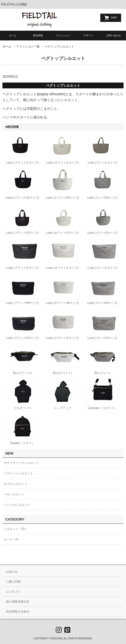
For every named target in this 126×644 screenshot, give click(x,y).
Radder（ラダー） (22, 443)
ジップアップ (62, 408)
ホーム (13, 35)
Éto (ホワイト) (62, 373)
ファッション (63, 35)
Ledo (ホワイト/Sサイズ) (62, 233)
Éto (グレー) (102, 373)
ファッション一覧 (28, 47)
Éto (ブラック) (22, 373)
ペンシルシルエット (17, 505)
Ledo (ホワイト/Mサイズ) (62, 198)
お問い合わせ (114, 35)
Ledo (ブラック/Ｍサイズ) (22, 198)
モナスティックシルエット (22, 463)
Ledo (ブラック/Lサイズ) (23, 163)
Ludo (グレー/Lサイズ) (102, 268)
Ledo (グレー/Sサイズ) (102, 233)
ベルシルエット (14, 494)
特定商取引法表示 (18, 612)
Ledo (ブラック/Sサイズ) (22, 233)
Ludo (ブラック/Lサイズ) (23, 268)
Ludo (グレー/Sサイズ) (102, 338)
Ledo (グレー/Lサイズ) (102, 163)
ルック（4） (12, 539)
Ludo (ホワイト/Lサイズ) (62, 268)
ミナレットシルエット (19, 473)
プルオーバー (23, 408)
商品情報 (38, 35)
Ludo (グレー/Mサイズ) (102, 303)
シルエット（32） (16, 529)
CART (114, 18)
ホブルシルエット (16, 484)
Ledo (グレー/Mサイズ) (102, 198)
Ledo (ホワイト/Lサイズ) (62, 163)
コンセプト (13, 592)
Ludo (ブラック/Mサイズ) (22, 303)
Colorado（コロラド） (102, 408)
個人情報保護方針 (18, 602)
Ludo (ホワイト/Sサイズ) (62, 338)
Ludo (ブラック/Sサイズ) (22, 338)
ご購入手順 (13, 582)
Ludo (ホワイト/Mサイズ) (62, 303)
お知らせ (12, 572)
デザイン (88, 35)
